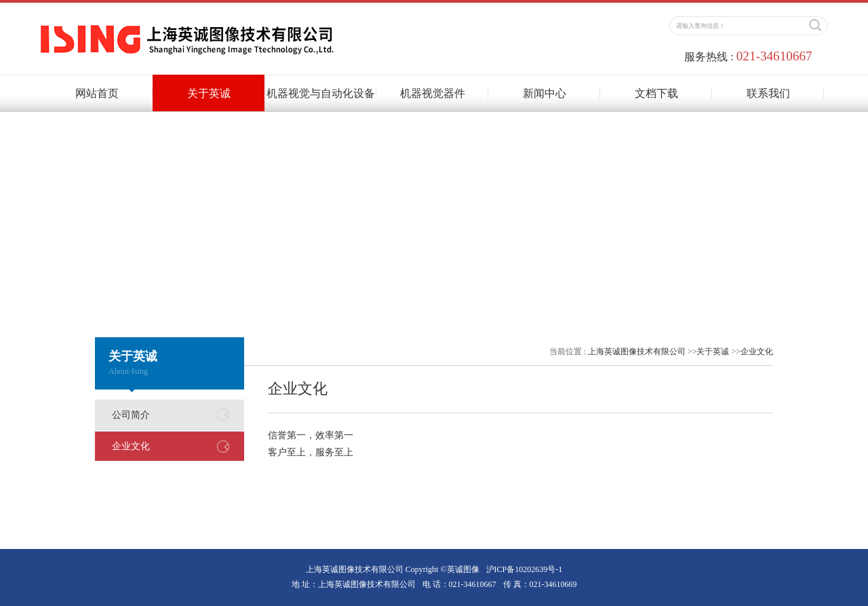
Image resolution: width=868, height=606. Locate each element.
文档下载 (656, 93)
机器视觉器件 (433, 93)
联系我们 (768, 93)
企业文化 (131, 446)
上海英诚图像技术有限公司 (637, 352)
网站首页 (97, 93)
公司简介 (131, 415)
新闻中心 (545, 93)
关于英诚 (209, 93)
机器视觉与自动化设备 (321, 93)
